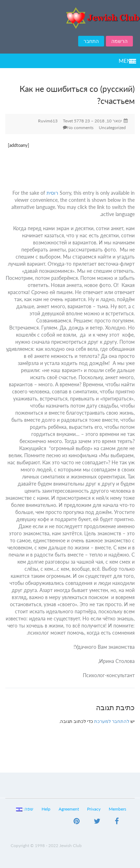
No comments (80, 128)
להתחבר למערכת (112, 721)
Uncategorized (112, 128)
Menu (127, 61)
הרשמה (119, 41)
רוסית (52, 193)
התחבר (91, 41)
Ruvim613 (48, 121)
